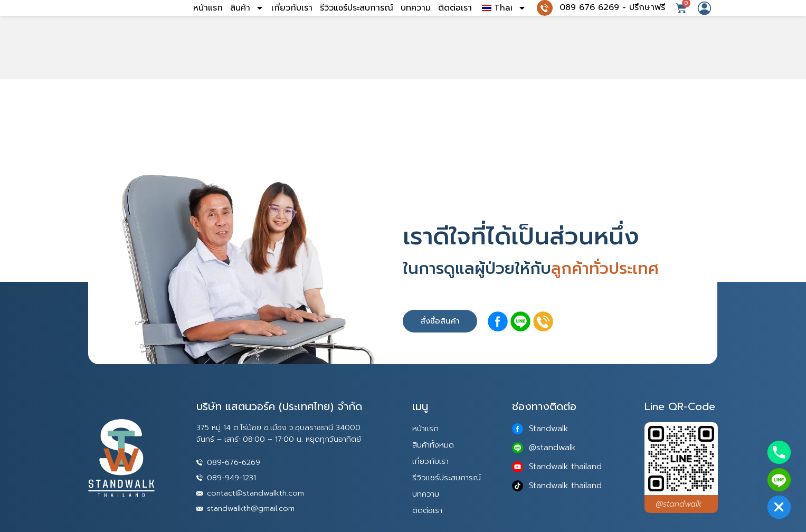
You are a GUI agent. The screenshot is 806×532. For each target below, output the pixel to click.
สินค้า (247, 24)
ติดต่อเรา (455, 24)
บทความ (416, 24)
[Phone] (779, 452)
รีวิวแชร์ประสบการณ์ (357, 24)
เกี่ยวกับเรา (292, 24)
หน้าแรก (208, 24)
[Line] (779, 480)
